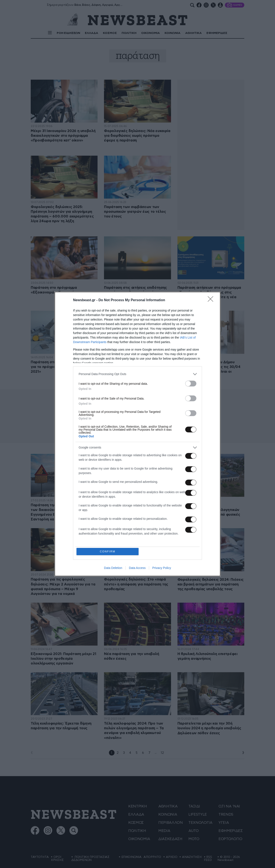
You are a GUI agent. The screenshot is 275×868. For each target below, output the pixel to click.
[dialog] (137, 434)
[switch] (191, 383)
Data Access (137, 568)
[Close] (212, 300)
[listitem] (137, 374)
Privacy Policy (162, 568)
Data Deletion (113, 568)
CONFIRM (108, 551)
